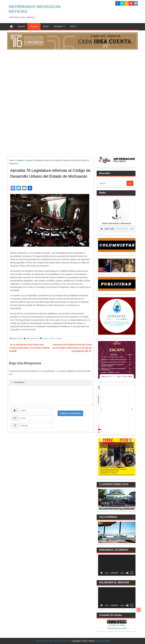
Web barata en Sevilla (117, 628)
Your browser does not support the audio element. (119, 229)
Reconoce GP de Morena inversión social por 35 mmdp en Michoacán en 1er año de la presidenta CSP (72, 348)
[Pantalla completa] (132, 573)
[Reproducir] (102, 573)
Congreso (20, 160)
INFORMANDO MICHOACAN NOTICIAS (53, 641)
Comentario (19, 382)
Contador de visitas (117, 625)
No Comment (58, 338)
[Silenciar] (127, 573)
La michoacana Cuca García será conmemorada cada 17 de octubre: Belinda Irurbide (30, 348)
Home (12, 160)
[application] (117, 565)
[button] (101, 409)
